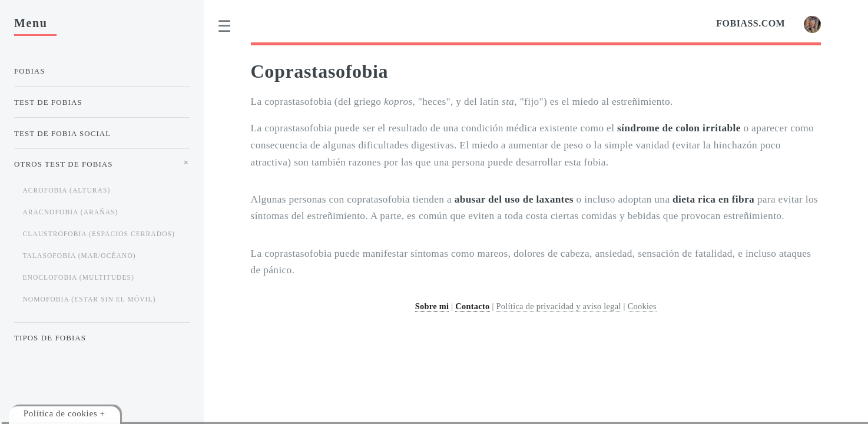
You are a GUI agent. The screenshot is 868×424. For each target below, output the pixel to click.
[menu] (225, 26)
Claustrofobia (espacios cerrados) (99, 234)
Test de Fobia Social (62, 133)
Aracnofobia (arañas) (70, 212)
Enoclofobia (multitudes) (78, 277)
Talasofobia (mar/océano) (79, 256)
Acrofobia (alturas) (66, 190)
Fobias (30, 71)
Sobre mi (432, 306)
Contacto (472, 306)
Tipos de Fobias (50, 338)
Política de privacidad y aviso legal (559, 306)
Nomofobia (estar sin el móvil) (89, 299)
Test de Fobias (48, 102)
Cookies (642, 306)
